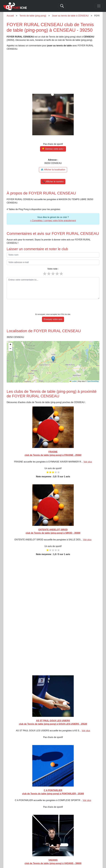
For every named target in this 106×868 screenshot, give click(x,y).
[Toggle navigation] (99, 6)
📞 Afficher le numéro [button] (53, 182)
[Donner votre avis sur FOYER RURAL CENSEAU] (53, 149)
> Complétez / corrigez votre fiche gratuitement (53, 221)
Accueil (10, 16)
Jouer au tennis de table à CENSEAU (70, 16)
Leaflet (73, 373)
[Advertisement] (53, 72)
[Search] (62, 6)
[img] (53, 353)
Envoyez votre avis (53, 311)
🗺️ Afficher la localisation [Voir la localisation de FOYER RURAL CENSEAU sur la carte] (53, 170)
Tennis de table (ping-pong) (33, 16)
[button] (53, 351)
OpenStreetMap (93, 373)
